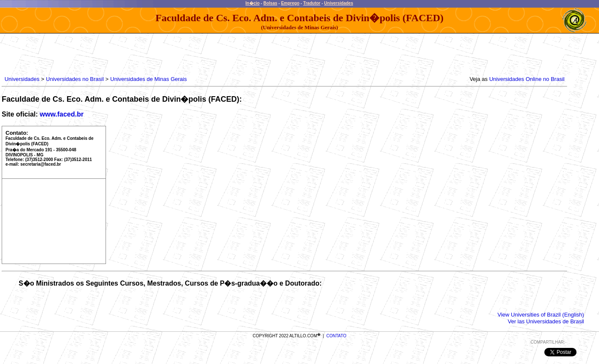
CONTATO (336, 336)
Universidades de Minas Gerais (149, 79)
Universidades (339, 3)
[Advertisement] (157, 53)
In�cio (252, 3)
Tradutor (312, 3)
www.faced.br (62, 114)
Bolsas (270, 3)
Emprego (290, 3)
